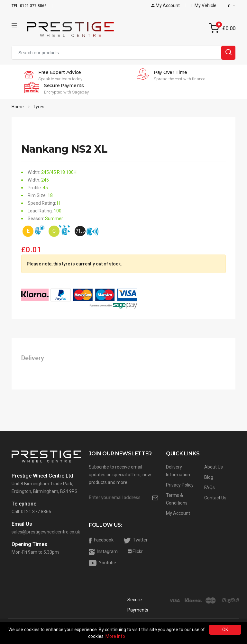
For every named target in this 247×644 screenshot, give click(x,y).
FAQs (210, 487)
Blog (209, 477)
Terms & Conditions (177, 499)
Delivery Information (178, 471)
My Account (178, 513)
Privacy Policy (180, 485)
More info (115, 636)
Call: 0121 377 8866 (31, 512)
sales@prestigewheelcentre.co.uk (46, 532)
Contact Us (215, 498)
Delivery (33, 358)
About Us (214, 467)
